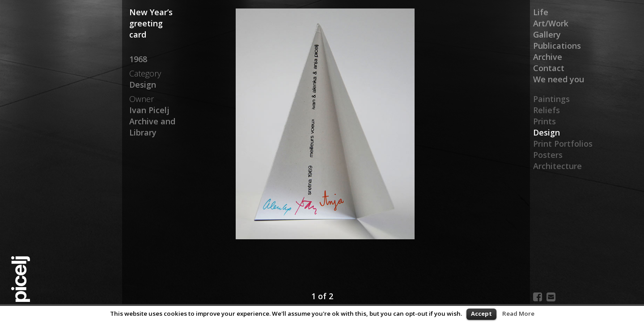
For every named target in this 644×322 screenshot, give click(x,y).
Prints (544, 121)
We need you (559, 79)
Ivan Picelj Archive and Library (152, 121)
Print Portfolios (563, 144)
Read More (518, 314)
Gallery (547, 34)
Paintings (551, 99)
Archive (548, 57)
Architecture (557, 166)
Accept (481, 314)
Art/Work (551, 23)
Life (541, 12)
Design (547, 132)
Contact (549, 68)
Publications (557, 46)
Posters (548, 155)
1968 (138, 59)
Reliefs (547, 110)
